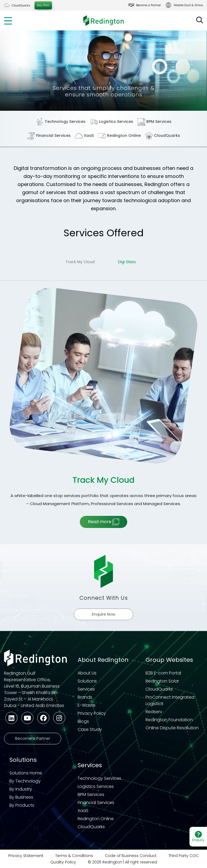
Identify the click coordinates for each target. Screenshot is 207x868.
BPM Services (154, 122)
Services (86, 689)
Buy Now (43, 5)
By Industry (21, 789)
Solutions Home (26, 773)
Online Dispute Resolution (172, 728)
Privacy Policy (92, 713)
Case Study (90, 729)
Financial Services (49, 136)
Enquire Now (103, 614)
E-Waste (87, 705)
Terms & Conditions (74, 856)
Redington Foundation (169, 720)
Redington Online (119, 136)
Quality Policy (63, 862)
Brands (85, 697)
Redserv (154, 712)
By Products (22, 805)
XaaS (84, 136)
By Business (21, 797)
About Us (87, 673)
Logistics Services (111, 122)
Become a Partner (149, 5)
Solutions (87, 681)
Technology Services (61, 122)
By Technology (25, 781)
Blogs (83, 721)
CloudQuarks (21, 5)
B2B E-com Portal (163, 673)
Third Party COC (184, 856)
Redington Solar (162, 681)
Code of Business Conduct (131, 856)
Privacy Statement (26, 856)
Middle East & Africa (188, 5)
